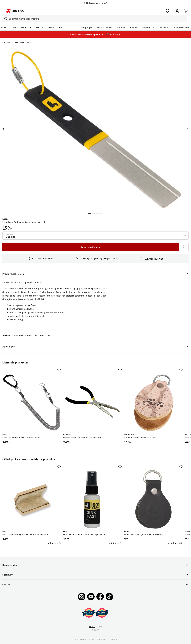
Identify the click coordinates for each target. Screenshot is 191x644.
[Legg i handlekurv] (91, 247)
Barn (62, 27)
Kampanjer (86, 27)
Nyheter (121, 27)
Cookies (114, 639)
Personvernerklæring (84, 639)
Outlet (134, 27)
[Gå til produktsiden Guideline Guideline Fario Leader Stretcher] (153, 402)
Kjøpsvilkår (102, 639)
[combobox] (94, 19)
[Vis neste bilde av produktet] (188, 129)
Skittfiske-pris (104, 27)
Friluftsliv (26, 27)
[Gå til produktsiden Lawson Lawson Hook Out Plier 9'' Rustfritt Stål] (93, 402)
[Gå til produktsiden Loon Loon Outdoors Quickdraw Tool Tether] (32, 402)
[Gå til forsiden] (17, 11)
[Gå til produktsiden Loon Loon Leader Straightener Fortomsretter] (153, 499)
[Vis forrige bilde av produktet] (3, 129)
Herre (40, 27)
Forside (6, 42)
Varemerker (148, 27)
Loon (30, 42)
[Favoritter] (167, 11)
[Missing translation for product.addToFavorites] (184, 247)
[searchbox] (97, 19)
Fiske (4, 27)
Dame (51, 27)
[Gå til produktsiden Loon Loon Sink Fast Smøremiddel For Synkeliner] (93, 499)
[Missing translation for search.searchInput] (5, 19)
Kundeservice (181, 27)
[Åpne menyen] (3, 11)
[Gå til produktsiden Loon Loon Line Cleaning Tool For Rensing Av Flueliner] (32, 499)
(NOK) (95, 627)
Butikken (165, 27)
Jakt (14, 27)
